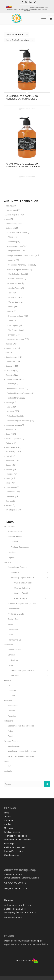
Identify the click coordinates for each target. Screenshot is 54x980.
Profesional (10, 461)
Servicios (9, 470)
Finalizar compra (12, 832)
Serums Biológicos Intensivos (18, 421)
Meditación (11, 362)
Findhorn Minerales (14, 398)
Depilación (10, 375)
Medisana (9, 443)
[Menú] (42, 19)
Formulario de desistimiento (17, 840)
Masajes (10, 474)
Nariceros (15, 572)
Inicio (7, 813)
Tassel (11, 321)
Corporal (9, 366)
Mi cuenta (9, 828)
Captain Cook (14, 302)
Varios (11, 237)
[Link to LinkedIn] (31, 2)
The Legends (13, 326)
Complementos (11, 357)
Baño (7, 219)
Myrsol (11, 307)
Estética (7, 680)
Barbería (9, 228)
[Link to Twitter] (35, 2)
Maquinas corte (14, 251)
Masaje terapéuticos (13, 439)
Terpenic (9, 505)
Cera (7, 353)
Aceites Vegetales (12, 215)
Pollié (8, 456)
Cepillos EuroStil (15, 283)
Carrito (7, 824)
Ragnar (8, 465)
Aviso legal (9, 843)
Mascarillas (11, 210)
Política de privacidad (14, 847)
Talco (10, 293)
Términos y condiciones (15, 836)
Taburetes (11, 496)
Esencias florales (12, 379)
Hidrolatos (9, 430)
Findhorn (10, 384)
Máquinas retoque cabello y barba (21, 256)
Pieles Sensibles (13, 416)
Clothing (9, 206)
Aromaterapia (11, 224)
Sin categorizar (11, 510)
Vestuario (12, 242)
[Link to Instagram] (26, 2)
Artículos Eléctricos (14, 246)
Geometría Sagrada (13, 425)
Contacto (8, 820)
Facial (8, 407)
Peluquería (10, 452)
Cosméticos (11, 298)
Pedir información (27, 109)
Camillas (9, 344)
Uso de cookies (11, 855)
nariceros (12, 260)
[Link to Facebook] (22, 2)
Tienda (7, 817)
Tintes (8, 483)
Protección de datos (14, 851)
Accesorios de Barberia (16, 233)
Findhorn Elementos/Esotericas (19, 393)
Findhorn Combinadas (15, 389)
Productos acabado (16, 316)
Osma (11, 311)
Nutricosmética (11, 447)
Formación (11, 335)
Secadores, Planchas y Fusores (21, 265)
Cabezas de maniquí (16, 339)
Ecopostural (10, 487)
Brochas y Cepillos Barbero (17, 270)
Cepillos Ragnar (14, 288)
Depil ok (9, 501)
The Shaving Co (15, 330)
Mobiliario (8, 701)
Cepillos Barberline (16, 279)
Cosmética (10, 371)
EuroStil (8, 403)
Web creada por (27, 961)
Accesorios (11, 492)
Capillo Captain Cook (16, 274)
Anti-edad (11, 411)
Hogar (8, 434)
